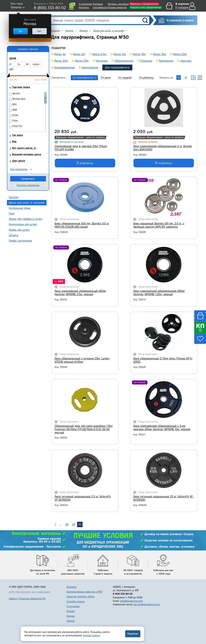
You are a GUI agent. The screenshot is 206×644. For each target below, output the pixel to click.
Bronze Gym (19, 99)
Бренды (71, 616)
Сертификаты (100, 7)
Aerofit (16, 93)
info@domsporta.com (131, 601)
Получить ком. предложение (146, 7)
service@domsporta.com (147, 604)
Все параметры (19, 169)
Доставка (98, 4)
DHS (15, 110)
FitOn (15, 115)
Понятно (133, 634)
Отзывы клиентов (117, 7)
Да (20, 31)
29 (74, 524)
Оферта (13, 599)
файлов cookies (91, 635)
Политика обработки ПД (32, 599)
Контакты (84, 7)
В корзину (85, 163)
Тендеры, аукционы (118, 4)
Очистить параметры (28, 185)
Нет (39, 31)
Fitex (15, 121)
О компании (85, 4)
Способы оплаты (76, 601)
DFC (15, 104)
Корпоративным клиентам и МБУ (84, 592)
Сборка (71, 621)
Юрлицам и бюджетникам (144, 4)
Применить (28, 179)
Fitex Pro (17, 126)
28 (67, 524)
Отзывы (71, 611)
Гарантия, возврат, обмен (81, 596)
